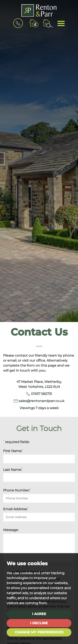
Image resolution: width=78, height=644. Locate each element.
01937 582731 (41, 394)
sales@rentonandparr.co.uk (42, 401)
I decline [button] (39, 623)
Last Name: (13, 470)
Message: (11, 530)
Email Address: (16, 509)
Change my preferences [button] (39, 632)
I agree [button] (39, 614)
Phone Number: (17, 490)
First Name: (13, 451)
